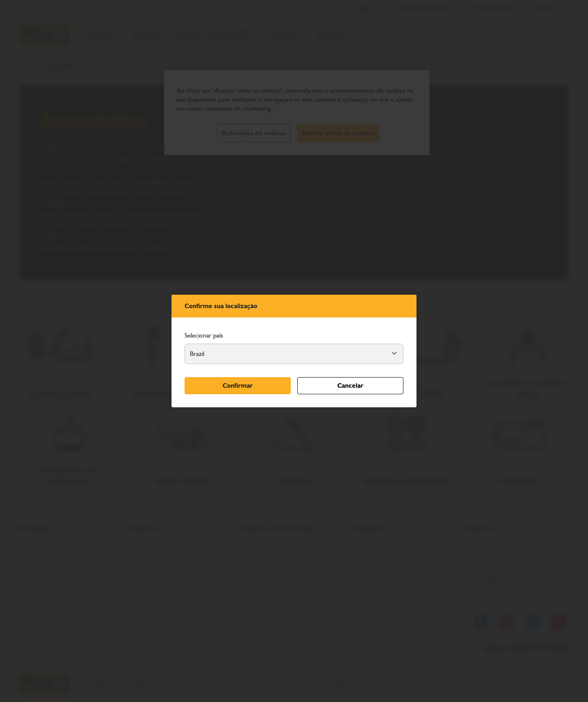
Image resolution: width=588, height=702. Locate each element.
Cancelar (350, 385)
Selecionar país (204, 335)
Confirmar (238, 385)
